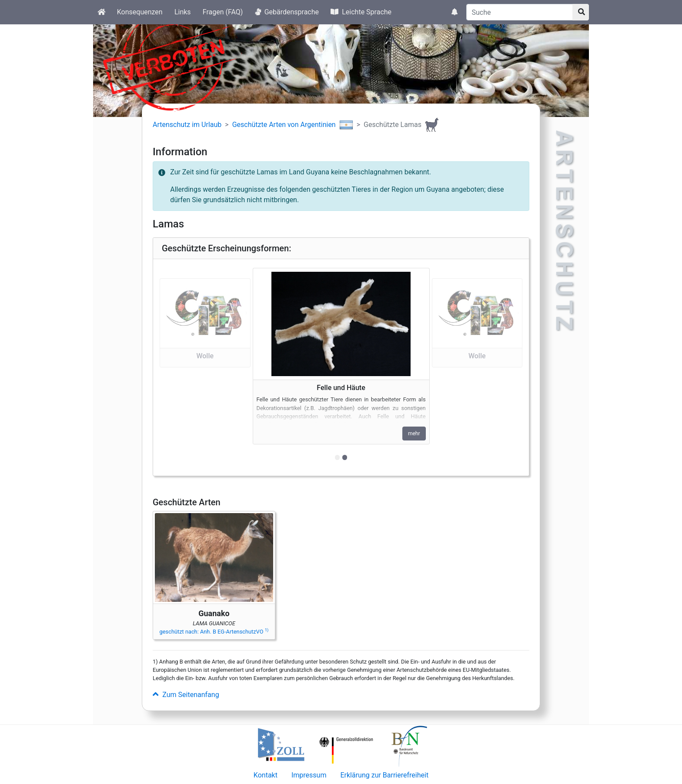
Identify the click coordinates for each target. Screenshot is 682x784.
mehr (414, 434)
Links (183, 12)
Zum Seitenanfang (186, 695)
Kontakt (266, 775)
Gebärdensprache (287, 12)
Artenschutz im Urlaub (187, 125)
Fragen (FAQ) (223, 12)
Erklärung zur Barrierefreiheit (384, 775)
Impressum (309, 775)
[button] (205, 367)
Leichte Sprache (361, 12)
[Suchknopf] (581, 12)
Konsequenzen (140, 12)
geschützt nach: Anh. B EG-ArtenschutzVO (214, 632)
